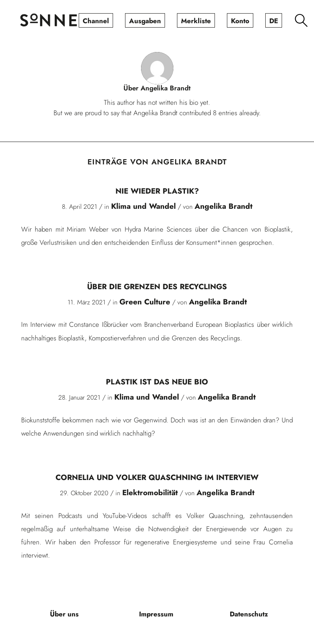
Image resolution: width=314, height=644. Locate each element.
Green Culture (145, 302)
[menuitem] (96, 20)
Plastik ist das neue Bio (157, 382)
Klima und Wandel (143, 206)
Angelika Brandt (224, 206)
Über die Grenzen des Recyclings (157, 287)
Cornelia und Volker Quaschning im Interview (157, 477)
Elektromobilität (150, 493)
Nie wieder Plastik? (157, 191)
